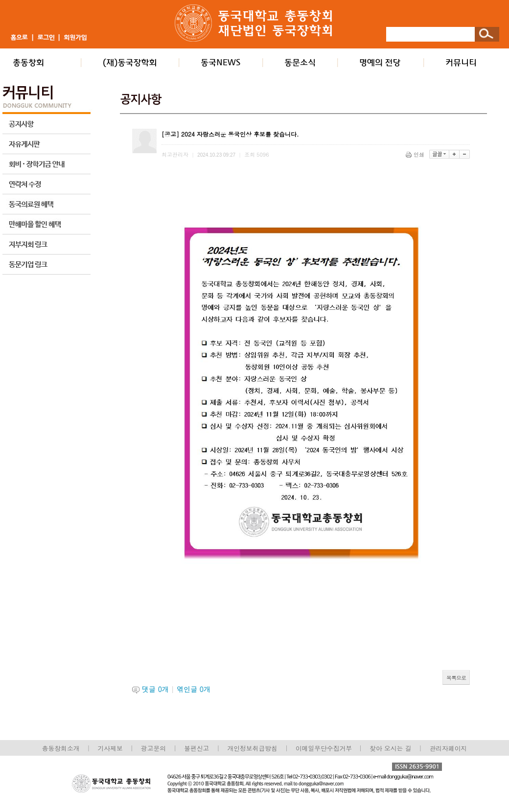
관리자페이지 (449, 748)
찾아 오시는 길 (390, 748)
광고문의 (153, 748)
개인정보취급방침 (252, 748)
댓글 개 (155, 689)
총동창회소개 (61, 748)
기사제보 (110, 748)
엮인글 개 (194, 689)
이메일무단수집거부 (325, 748)
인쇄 (416, 154)
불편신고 (197, 748)
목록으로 (456, 678)
